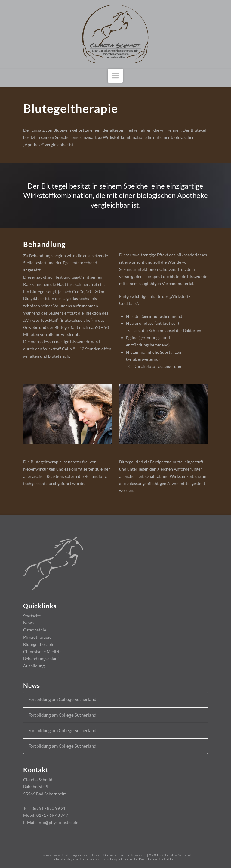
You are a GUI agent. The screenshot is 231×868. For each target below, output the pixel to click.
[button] (115, 76)
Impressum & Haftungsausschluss (68, 855)
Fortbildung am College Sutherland (62, 699)
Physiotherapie (37, 637)
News (28, 623)
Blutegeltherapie (39, 644)
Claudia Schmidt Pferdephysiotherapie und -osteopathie (124, 857)
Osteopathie (35, 630)
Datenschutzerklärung (125, 855)
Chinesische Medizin (42, 652)
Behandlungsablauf (41, 658)
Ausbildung (34, 666)
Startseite (32, 616)
